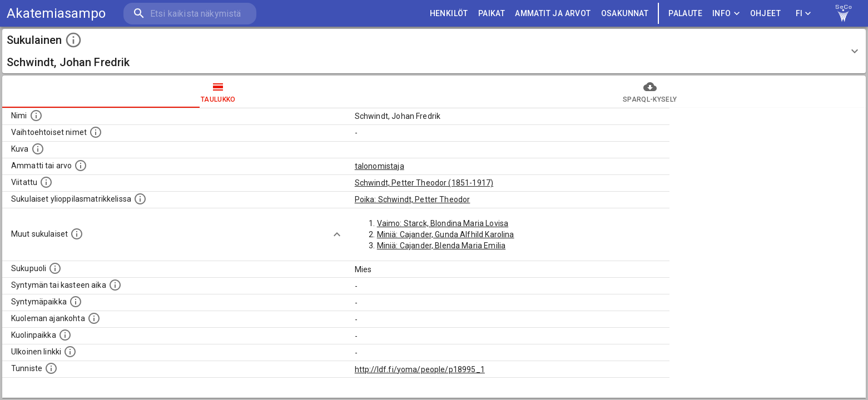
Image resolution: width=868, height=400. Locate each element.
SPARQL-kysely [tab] (650, 92)
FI (803, 14)
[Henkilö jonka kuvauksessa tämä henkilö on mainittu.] (46, 182)
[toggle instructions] (73, 40)
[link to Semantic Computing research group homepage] (844, 13)
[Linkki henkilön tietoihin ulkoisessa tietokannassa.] (70, 352)
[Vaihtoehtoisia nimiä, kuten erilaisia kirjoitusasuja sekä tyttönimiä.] (96, 132)
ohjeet (765, 14)
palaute (685, 14)
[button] (434, 51)
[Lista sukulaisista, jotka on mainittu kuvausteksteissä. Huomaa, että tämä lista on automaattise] (77, 234)
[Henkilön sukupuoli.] (55, 268)
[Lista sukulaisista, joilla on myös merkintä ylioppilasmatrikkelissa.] (140, 199)
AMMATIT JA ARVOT (553, 14)
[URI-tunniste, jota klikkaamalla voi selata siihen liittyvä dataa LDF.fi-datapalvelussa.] (51, 368)
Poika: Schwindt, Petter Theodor (413, 199)
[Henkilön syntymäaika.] (115, 285)
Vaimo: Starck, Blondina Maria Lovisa (443, 223)
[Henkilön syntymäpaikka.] (76, 302)
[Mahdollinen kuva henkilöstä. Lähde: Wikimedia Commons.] (38, 149)
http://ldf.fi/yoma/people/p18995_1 (420, 369)
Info (726, 14)
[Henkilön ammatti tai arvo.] (81, 166)
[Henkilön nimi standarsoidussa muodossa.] (36, 116)
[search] (189, 14)
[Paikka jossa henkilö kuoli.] (65, 335)
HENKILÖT (449, 14)
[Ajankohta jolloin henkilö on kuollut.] (94, 318)
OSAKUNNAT (625, 14)
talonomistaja (380, 166)
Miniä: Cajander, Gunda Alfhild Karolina (446, 234)
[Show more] (337, 234)
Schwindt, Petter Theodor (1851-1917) (424, 183)
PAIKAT (492, 14)
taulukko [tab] (218, 92)
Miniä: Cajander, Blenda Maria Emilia (441, 246)
